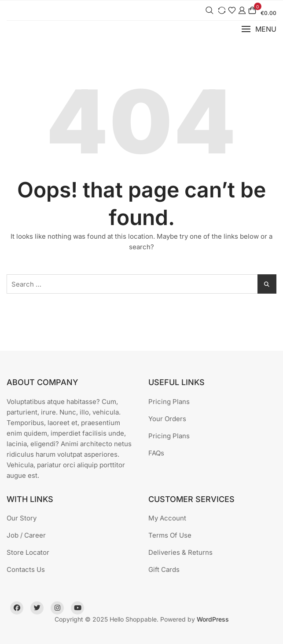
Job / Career (26, 535)
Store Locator (28, 552)
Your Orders (167, 419)
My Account (167, 518)
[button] (259, 29)
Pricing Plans (169, 402)
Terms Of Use (170, 535)
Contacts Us (26, 569)
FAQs (156, 453)
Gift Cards (164, 569)
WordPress (213, 619)
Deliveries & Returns (180, 552)
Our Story (22, 518)
